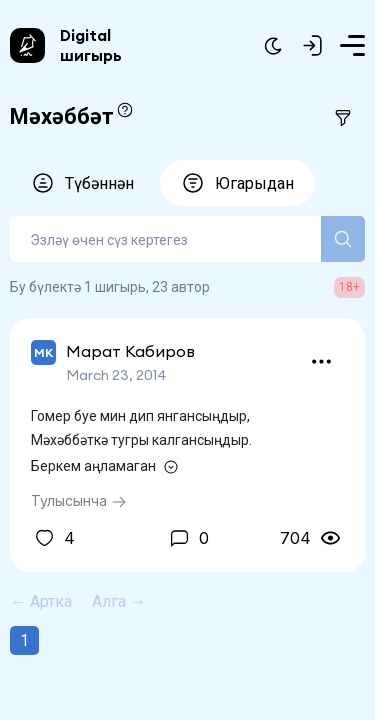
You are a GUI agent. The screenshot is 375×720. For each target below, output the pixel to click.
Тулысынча (79, 500)
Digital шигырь (91, 45)
